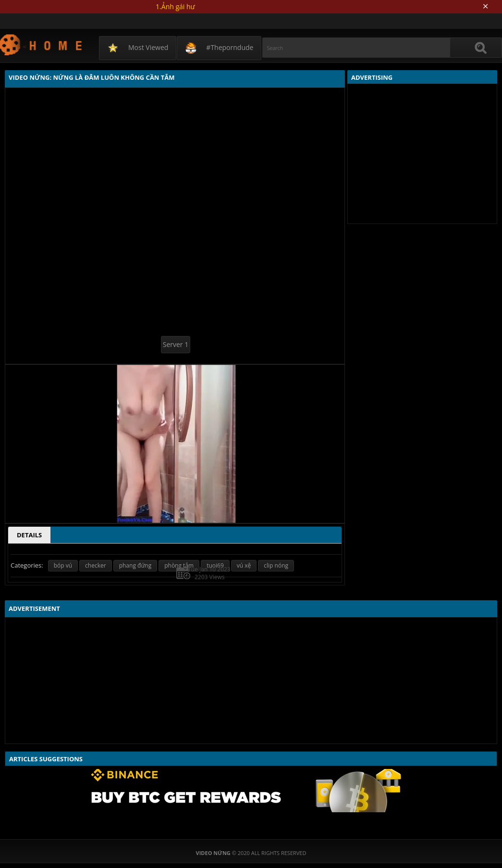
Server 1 (176, 344)
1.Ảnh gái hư (175, 6)
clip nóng (276, 565)
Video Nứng (42, 44)
